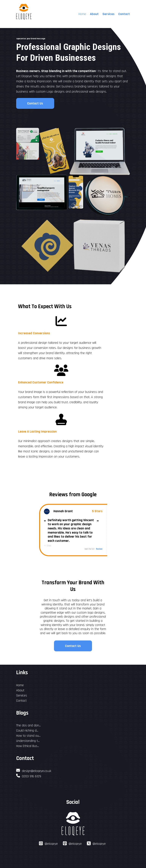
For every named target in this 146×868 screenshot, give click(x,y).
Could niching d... (27, 731)
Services (108, 14)
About (94, 14)
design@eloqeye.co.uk (34, 771)
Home (20, 685)
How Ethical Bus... (28, 746)
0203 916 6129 (29, 776)
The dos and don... (28, 725)
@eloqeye (51, 844)
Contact (124, 14)
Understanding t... (28, 741)
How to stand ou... (28, 736)
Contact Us (35, 103)
